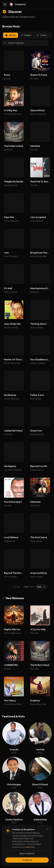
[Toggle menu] (5, 4)
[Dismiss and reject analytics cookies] (48, 829)
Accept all (27, 860)
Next (41, 587)
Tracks (42, 35)
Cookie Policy (30, 847)
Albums (11, 35)
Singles (26, 35)
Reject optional (27, 853)
